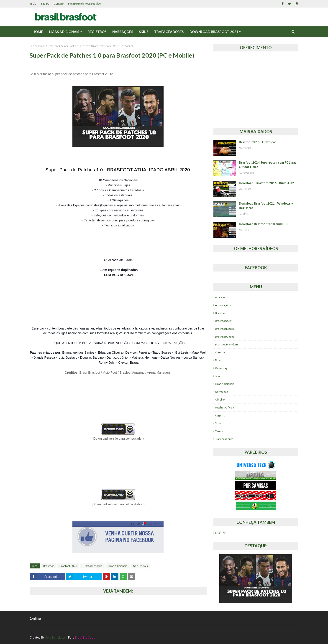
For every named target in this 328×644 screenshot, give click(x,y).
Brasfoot (53, 46)
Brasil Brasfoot (85, 637)
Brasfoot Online (225, 337)
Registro (220, 415)
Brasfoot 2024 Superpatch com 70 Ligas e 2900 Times (268, 165)
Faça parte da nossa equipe (84, 4)
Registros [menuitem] (97, 32)
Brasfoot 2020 (68, 566)
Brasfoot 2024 (224, 321)
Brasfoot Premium (226, 344)
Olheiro (220, 399)
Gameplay (221, 368)
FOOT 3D (220, 533)
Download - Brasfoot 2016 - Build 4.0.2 (266, 183)
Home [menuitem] (38, 32)
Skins (218, 423)
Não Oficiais (140, 566)
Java (218, 376)
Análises (220, 297)
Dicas (218, 360)
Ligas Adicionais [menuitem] (64, 32)
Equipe (45, 4)
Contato (59, 4)
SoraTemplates (55, 637)
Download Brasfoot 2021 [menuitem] (214, 32)
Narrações (222, 392)
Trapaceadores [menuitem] (169, 32)
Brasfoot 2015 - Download (258, 142)
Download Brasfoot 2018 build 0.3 (263, 224)
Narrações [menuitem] (123, 32)
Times (219, 431)
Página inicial (37, 46)
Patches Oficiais (225, 407)
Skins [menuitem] (144, 32)
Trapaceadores (224, 439)
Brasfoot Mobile (92, 566)
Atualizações (223, 305)
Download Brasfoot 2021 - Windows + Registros (266, 206)
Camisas (220, 352)
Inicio (33, 4)
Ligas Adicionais (118, 566)
